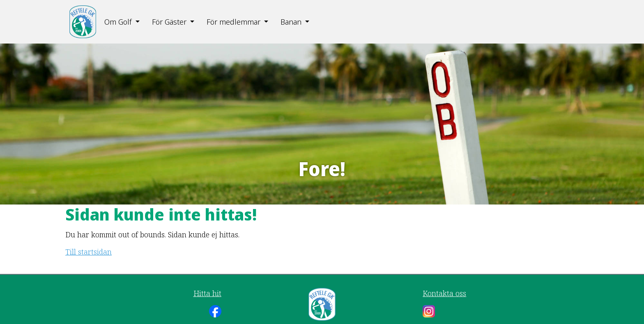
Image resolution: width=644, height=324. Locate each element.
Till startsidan (89, 252)
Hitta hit (207, 293)
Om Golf (118, 22)
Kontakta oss (444, 293)
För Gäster (169, 22)
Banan (291, 22)
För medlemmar (233, 22)
